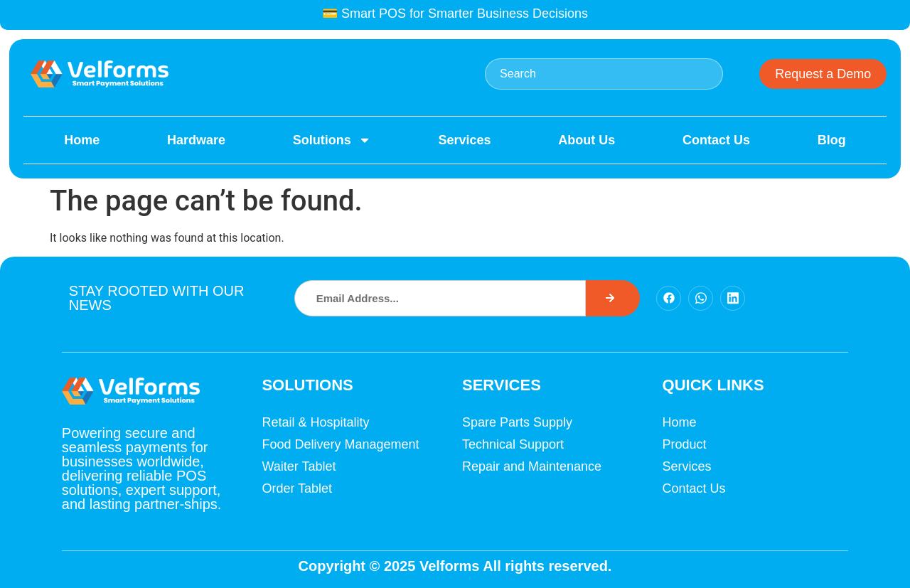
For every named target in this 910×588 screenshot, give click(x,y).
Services (464, 140)
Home (82, 140)
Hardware (196, 140)
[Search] (613, 298)
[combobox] (604, 74)
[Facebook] (669, 298)
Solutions (332, 140)
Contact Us (716, 140)
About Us (587, 140)
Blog (832, 140)
